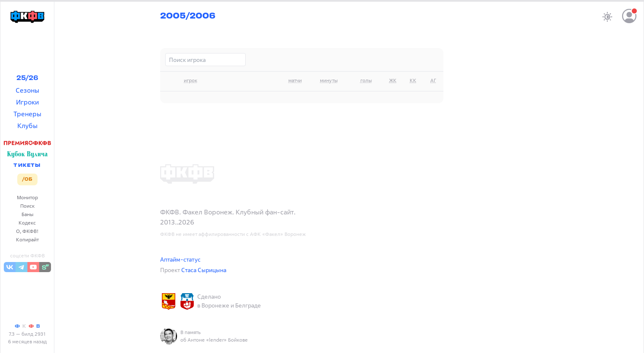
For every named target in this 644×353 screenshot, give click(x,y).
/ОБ (27, 179)
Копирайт (27, 239)
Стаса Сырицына (204, 270)
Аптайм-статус (180, 259)
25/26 (27, 78)
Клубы (27, 126)
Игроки (27, 102)
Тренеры (27, 114)
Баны (27, 214)
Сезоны (27, 90)
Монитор (27, 197)
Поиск (27, 206)
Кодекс (27, 223)
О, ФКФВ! (27, 231)
